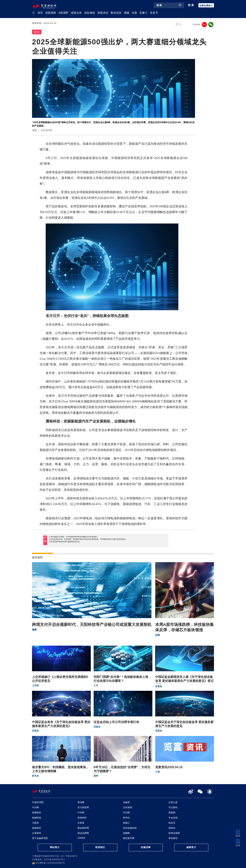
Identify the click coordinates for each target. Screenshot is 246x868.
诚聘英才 (191, 847)
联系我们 (100, 847)
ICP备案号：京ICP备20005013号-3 (48, 859)
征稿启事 (146, 847)
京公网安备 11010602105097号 (48, 863)
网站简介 (55, 847)
